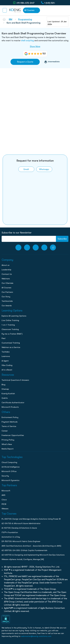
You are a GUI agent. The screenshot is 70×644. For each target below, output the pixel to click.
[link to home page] (15, 10)
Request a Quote (25, 62)
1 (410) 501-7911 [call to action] (50, 3)
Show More (35, 47)
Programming (25, 19)
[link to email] (26, 169)
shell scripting (27, 41)
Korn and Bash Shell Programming (24, 23)
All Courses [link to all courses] (29, 10)
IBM (10, 19)
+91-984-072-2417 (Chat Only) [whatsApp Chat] (25, 3)
